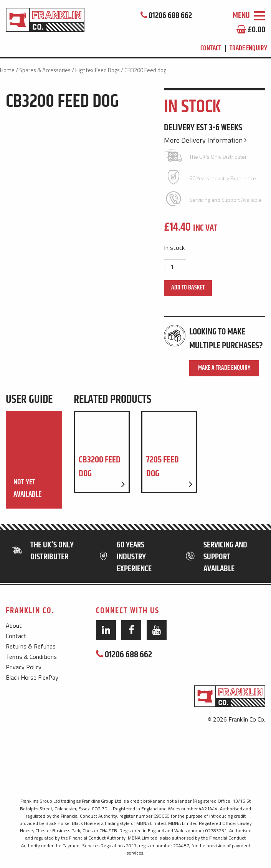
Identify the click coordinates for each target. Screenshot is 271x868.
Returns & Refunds (31, 646)
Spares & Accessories (45, 70)
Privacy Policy (24, 667)
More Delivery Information (205, 140)
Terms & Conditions (31, 657)
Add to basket (188, 288)
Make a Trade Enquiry (224, 368)
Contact (211, 48)
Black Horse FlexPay (32, 677)
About (14, 625)
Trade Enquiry (248, 48)
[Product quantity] (175, 267)
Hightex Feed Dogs (97, 70)
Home (7, 70)
